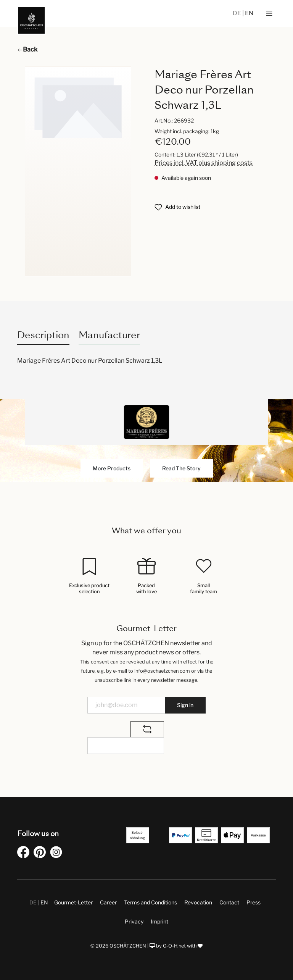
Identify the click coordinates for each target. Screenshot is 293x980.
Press (254, 902)
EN (249, 13)
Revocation (198, 902)
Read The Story (181, 468)
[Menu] (269, 13)
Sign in (185, 705)
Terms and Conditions (151, 902)
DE (237, 13)
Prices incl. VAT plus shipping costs (204, 163)
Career (108, 902)
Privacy (134, 921)
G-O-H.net (174, 946)
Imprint (159, 921)
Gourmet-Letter (73, 902)
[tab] (43, 335)
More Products (112, 468)
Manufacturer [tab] (109, 335)
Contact (229, 902)
